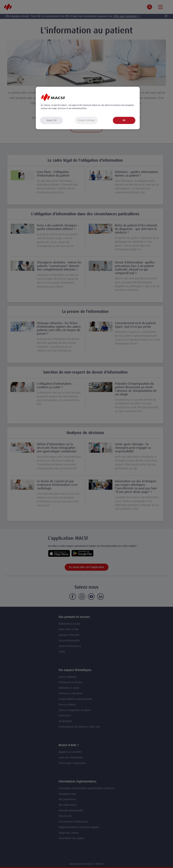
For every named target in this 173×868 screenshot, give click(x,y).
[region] (88, 108)
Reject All (52, 120)
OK (124, 120)
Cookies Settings (86, 120)
